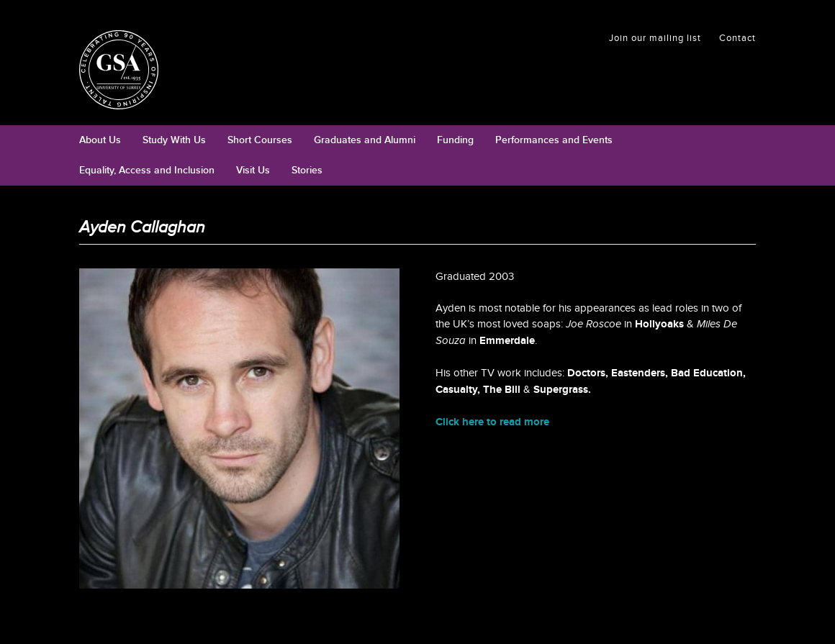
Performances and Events (554, 140)
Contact (737, 38)
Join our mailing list (655, 38)
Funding (455, 140)
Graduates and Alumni (365, 140)
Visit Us (253, 170)
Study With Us (174, 140)
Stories (307, 170)
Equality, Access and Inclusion (147, 170)
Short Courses (260, 140)
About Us (100, 140)
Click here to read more (492, 422)
